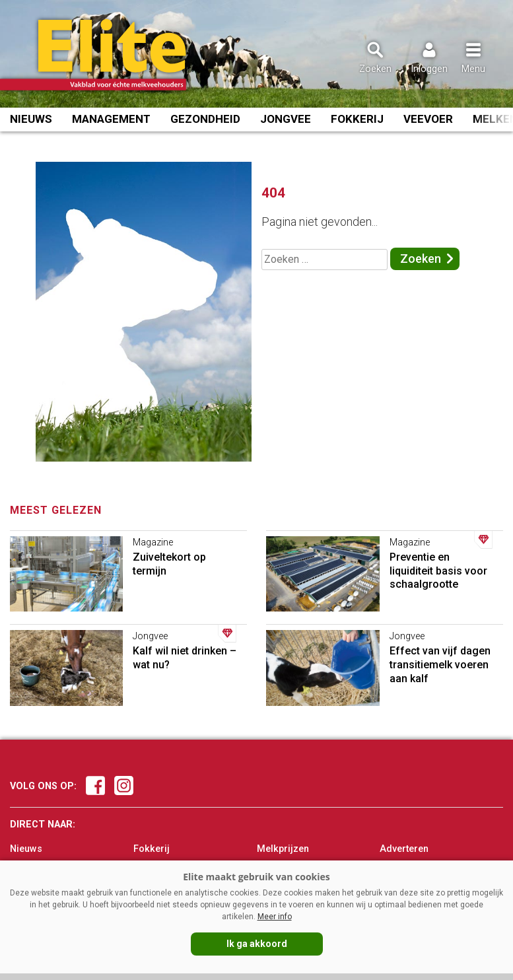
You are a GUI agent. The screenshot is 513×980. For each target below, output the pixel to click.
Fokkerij (357, 119)
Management (111, 119)
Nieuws (31, 119)
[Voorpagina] (111, 55)
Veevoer (428, 119)
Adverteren (404, 849)
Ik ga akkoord (257, 944)
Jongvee (286, 119)
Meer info (275, 917)
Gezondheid (205, 119)
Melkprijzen (283, 849)
